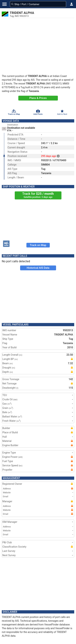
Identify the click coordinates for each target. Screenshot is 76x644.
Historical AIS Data (38, 268)
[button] (72, 4)
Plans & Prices (38, 98)
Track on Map (38, 245)
